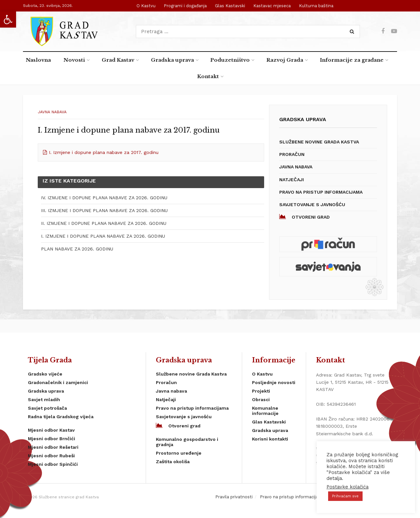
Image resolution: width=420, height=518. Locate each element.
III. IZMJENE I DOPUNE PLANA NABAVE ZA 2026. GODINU (104, 210)
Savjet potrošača (47, 408)
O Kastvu (146, 6)
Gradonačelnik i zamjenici (58, 382)
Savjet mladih (44, 399)
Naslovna (38, 60)
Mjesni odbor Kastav (51, 430)
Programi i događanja (185, 6)
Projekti (261, 391)
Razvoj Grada (285, 60)
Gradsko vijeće (45, 374)
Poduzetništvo (230, 60)
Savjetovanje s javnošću (312, 205)
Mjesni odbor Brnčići (52, 439)
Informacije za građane (352, 60)
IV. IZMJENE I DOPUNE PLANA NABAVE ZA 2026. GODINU (104, 198)
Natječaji (292, 180)
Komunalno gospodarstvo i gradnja (187, 442)
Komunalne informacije (265, 411)
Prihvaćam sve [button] (345, 496)
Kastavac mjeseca (272, 6)
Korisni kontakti (270, 439)
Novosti (74, 60)
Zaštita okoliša (173, 462)
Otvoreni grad (304, 217)
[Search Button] (353, 32)
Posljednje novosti (274, 382)
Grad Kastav (118, 60)
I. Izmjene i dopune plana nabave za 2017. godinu (104, 152)
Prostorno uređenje (179, 453)
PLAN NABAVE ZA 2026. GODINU (77, 249)
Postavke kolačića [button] (347, 487)
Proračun (292, 154)
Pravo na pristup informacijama (321, 192)
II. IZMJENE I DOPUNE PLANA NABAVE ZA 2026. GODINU (104, 223)
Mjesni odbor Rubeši (51, 456)
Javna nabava (52, 112)
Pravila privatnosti (234, 497)
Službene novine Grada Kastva (319, 142)
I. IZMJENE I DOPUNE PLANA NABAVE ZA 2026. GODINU (103, 236)
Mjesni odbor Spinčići (53, 464)
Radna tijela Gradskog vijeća (61, 417)
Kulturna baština (316, 6)
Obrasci (261, 399)
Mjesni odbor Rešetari (53, 447)
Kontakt (208, 76)
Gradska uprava (172, 60)
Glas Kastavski (230, 6)
